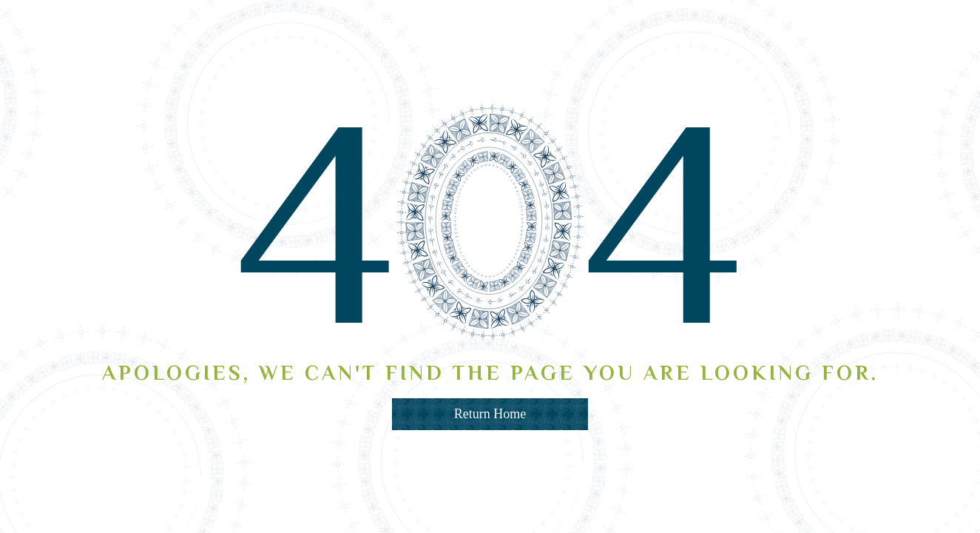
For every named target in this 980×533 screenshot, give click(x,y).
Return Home (490, 414)
